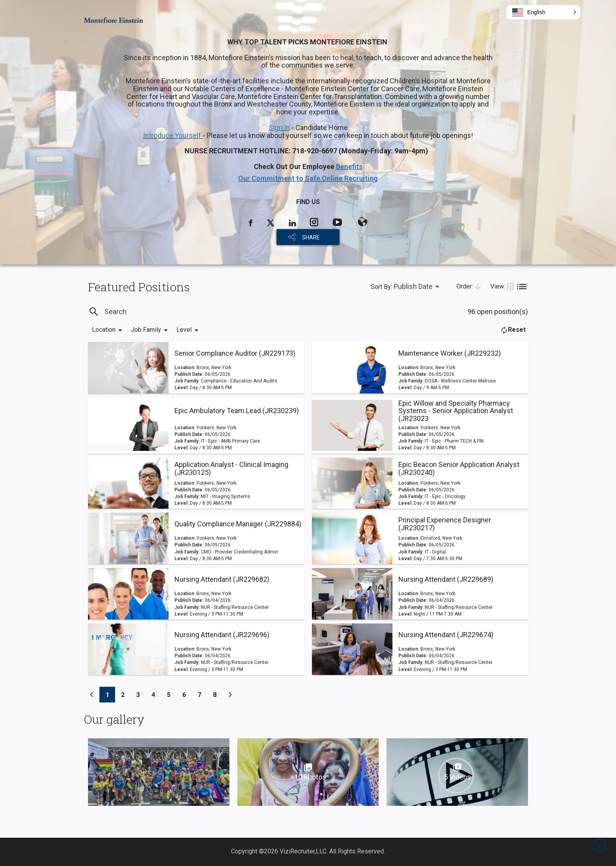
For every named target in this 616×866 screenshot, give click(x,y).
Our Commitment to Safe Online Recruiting (308, 178)
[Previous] (92, 695)
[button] (543, 12)
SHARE (311, 237)
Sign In (279, 128)
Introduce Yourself (173, 135)
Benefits (349, 166)
